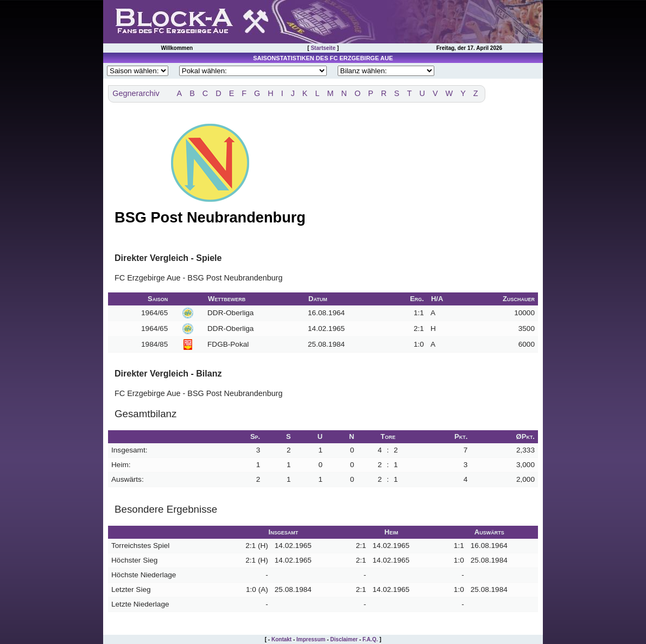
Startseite (323, 48)
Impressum (311, 639)
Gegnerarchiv (136, 93)
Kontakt (281, 639)
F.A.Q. (370, 639)
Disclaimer (344, 639)
